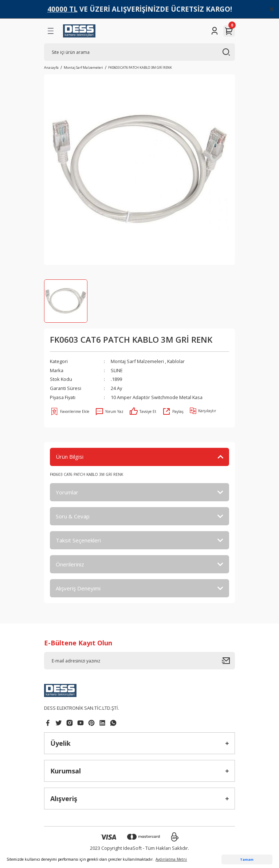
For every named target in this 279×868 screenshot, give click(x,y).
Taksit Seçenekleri (78, 540)
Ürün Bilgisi (70, 457)
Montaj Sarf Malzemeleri (137, 361)
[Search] (139, 52)
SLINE (117, 370)
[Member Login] (215, 31)
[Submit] (228, 661)
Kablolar (176, 361)
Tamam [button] (247, 859)
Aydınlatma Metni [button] (171, 859)
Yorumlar (67, 492)
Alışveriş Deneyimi (78, 588)
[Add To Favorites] (70, 411)
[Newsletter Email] (139, 661)
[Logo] (79, 31)
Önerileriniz (70, 564)
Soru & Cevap (73, 516)
